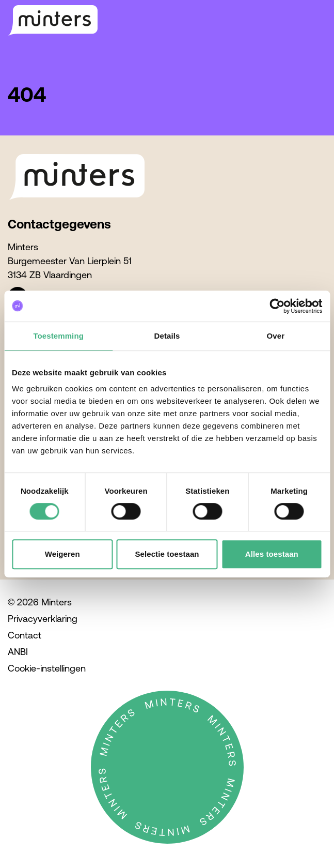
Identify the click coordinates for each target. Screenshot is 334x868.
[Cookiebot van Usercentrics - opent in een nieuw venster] (277, 306)
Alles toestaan (272, 554)
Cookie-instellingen (47, 668)
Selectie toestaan (167, 554)
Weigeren (62, 554)
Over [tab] (276, 336)
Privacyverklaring (43, 619)
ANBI (18, 652)
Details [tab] (167, 336)
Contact (25, 635)
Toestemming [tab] (58, 336)
